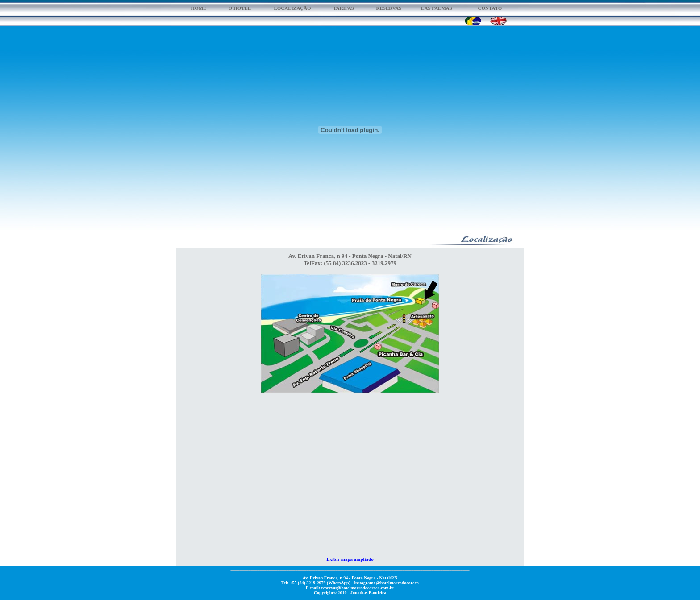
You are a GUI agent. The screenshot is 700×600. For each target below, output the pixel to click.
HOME (199, 8)
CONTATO (490, 8)
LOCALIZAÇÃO (292, 8)
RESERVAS (389, 8)
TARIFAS (344, 8)
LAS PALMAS (437, 8)
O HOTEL (240, 8)
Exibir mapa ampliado (350, 559)
